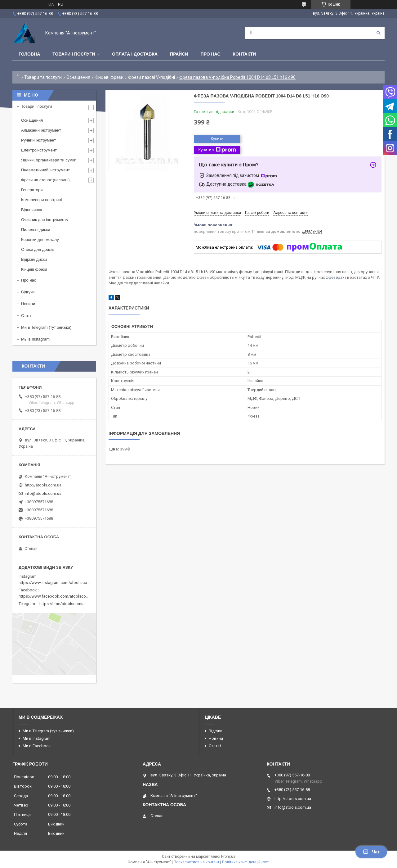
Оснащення (78, 77)
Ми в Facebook (37, 746)
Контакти (245, 54)
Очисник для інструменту (45, 220)
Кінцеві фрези (109, 77)
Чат (371, 852)
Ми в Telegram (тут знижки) (46, 327)
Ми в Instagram (37, 738)
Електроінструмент (39, 150)
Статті (27, 316)
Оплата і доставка (135, 54)
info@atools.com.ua (43, 493)
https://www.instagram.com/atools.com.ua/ (58, 583)
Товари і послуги (74, 54)
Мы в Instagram (35, 339)
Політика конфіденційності (246, 862)
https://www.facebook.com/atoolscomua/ (57, 596)
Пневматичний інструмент (45, 170)
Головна (29, 54)
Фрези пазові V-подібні (152, 77)
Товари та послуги (43, 77)
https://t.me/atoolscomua (62, 604)
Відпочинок (31, 210)
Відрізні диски (34, 259)
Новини (28, 304)
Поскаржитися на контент (196, 862)
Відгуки (28, 292)
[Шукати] (378, 33)
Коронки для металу (40, 240)
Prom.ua (228, 857)
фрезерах (335, 277)
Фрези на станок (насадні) (45, 180)
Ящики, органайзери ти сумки (49, 160)
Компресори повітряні (41, 200)
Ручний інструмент (39, 140)
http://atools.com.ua (43, 485)
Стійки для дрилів (38, 249)
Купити (217, 139)
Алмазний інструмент (41, 130)
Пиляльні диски (36, 230)
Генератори (32, 190)
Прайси (179, 54)
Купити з (217, 150)
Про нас (211, 54)
